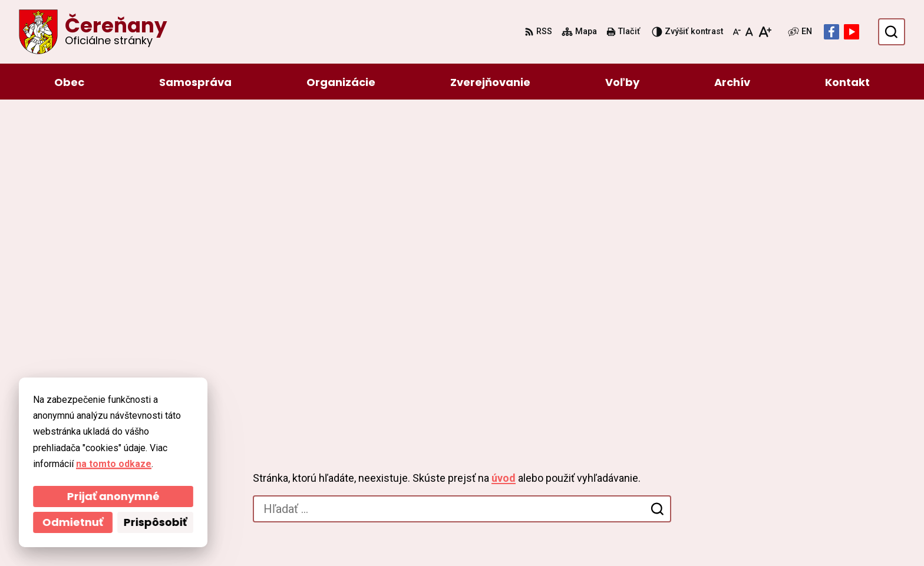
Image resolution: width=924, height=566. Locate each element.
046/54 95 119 (747, 438)
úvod (504, 165)
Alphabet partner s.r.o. (240, 534)
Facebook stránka (757, 480)
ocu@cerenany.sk (756, 452)
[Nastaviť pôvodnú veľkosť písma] (749, 32)
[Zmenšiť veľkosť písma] (737, 32)
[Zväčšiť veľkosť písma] (765, 32)
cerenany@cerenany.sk (769, 466)
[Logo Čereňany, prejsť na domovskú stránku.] (93, 32)
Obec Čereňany (403, 534)
